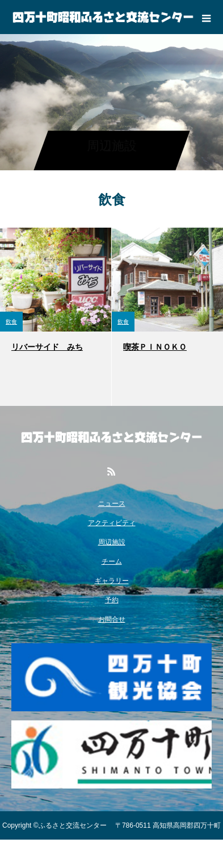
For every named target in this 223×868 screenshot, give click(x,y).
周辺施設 (112, 542)
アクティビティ (112, 523)
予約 (112, 600)
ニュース (112, 504)
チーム (112, 561)
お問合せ (112, 619)
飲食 (11, 322)
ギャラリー (112, 581)
